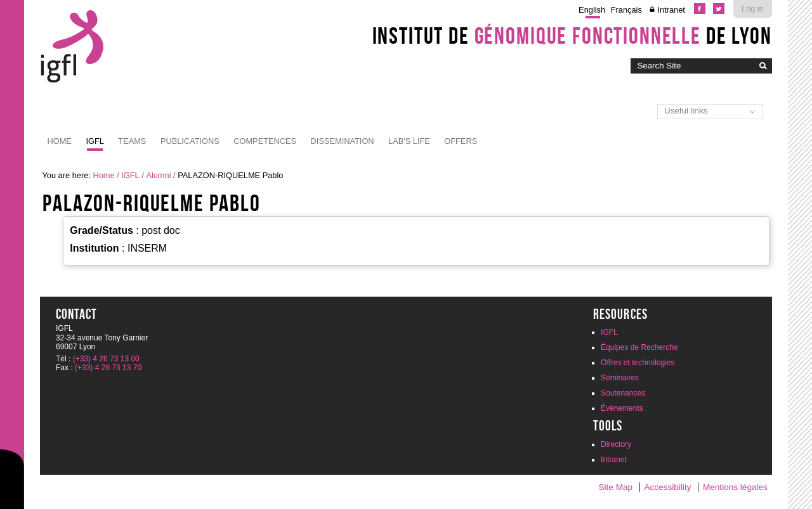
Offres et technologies (638, 363)
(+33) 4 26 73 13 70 (108, 368)
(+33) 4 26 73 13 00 (106, 359)
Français (626, 10)
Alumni (158, 175)
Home (60, 141)
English (592, 10)
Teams (132, 141)
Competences (265, 141)
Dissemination (343, 141)
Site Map (615, 487)
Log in (753, 9)
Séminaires (620, 378)
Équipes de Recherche (639, 347)
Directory (616, 444)
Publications (190, 141)
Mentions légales (735, 487)
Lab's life (409, 141)
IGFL (95, 141)
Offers (461, 141)
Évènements (622, 408)
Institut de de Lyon (572, 35)
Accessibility (668, 487)
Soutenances (623, 393)
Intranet (671, 10)
